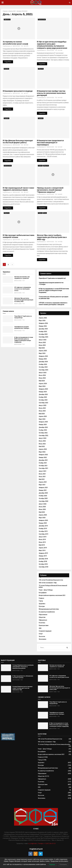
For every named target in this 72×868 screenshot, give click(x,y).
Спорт (41, 634)
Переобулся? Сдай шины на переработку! (52, 278)
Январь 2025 (43, 359)
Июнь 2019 (42, 542)
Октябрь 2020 (43, 498)
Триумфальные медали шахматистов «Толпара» (22, 327)
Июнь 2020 (42, 509)
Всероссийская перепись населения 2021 (52, 595)
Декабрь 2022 (43, 427)
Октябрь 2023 (43, 400)
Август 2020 (43, 504)
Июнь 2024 (42, 378)
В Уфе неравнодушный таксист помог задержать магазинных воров (19, 189)
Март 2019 (42, 550)
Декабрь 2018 (43, 559)
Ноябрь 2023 (43, 397)
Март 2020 (42, 518)
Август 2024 (43, 373)
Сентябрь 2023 (43, 403)
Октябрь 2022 (43, 433)
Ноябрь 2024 (43, 364)
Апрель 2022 (43, 449)
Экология (6, 69)
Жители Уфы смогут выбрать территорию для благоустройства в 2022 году (52, 237)
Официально (7, 19)
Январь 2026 (43, 326)
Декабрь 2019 (43, 526)
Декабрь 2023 (43, 394)
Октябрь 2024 (43, 367)
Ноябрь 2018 (43, 561)
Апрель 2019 (43, 548)
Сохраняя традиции (45, 631)
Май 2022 (42, 446)
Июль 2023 (42, 408)
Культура (42, 606)
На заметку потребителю (47, 612)
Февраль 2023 (43, 422)
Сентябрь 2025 (43, 337)
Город (45, 213)
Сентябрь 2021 (43, 468)
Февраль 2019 (43, 553)
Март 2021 (42, 485)
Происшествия (42, 19)
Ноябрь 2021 (43, 463)
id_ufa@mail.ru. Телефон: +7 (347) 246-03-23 (42, 844)
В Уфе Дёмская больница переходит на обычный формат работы (18, 142)
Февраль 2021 (43, 488)
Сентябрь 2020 (43, 501)
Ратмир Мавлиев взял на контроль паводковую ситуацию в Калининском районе (23, 667)
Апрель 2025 (43, 351)
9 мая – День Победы (46, 590)
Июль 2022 (42, 441)
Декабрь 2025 (43, 329)
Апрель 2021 (12, 11)
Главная (5, 11)
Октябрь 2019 (43, 531)
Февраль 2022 (43, 455)
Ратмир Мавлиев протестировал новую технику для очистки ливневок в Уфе (22, 688)
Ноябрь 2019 (43, 529)
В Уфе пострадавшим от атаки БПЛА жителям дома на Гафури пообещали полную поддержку (24, 340)
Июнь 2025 (42, 345)
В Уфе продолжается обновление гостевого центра (23, 677)
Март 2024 (42, 386)
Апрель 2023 (43, 416)
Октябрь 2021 (43, 466)
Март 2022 (42, 452)
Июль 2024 (42, 375)
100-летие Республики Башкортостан (51, 580)
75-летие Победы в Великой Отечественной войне (54, 744)
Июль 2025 (42, 342)
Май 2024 (42, 381)
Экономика (42, 639)
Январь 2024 (43, 392)
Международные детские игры (49, 609)
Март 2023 (42, 419)
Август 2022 (43, 438)
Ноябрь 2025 (43, 332)
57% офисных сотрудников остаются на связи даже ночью (23, 289)
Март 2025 (42, 353)
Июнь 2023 (42, 411)
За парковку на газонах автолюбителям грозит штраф (15, 43)
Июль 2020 (42, 507)
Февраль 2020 (43, 520)
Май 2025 (42, 348)
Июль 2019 (42, 539)
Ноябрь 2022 (43, 430)
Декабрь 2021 (43, 460)
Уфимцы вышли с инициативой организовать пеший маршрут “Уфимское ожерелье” (50, 190)
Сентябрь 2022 (43, 436)
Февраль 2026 (43, 323)
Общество (41, 69)
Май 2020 (42, 512)
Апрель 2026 (43, 318)
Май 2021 (42, 479)
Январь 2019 (43, 556)
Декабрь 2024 (43, 362)
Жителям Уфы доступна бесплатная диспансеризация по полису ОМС (24, 300)
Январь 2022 (43, 457)
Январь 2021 (43, 490)
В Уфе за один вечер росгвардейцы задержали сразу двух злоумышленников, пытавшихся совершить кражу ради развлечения (52, 45)
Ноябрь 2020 (43, 496)
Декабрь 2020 (43, 493)
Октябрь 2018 (43, 564)
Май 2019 (42, 545)
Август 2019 (43, 537)
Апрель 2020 (43, 515)
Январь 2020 (43, 523)
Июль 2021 (42, 474)
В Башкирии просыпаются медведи (18, 91)
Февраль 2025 (43, 356)
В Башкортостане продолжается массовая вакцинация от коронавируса (50, 143)
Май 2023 (42, 414)
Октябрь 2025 (43, 334)
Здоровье (7, 118)
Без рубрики (43, 593)
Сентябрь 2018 (43, 567)
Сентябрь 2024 (43, 370)
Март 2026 (42, 321)
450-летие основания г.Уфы (48, 583)
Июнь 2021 (42, 477)
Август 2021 (43, 471)
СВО (40, 628)
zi (12, 46)
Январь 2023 (43, 425)
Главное (40, 166)
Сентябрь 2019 (43, 534)
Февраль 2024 (43, 389)
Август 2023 (43, 405)
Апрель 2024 (43, 384)
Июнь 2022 (42, 444)
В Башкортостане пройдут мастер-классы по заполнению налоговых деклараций (51, 93)
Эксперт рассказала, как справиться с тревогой (22, 278)
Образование (43, 615)
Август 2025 (43, 340)
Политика (42, 623)
